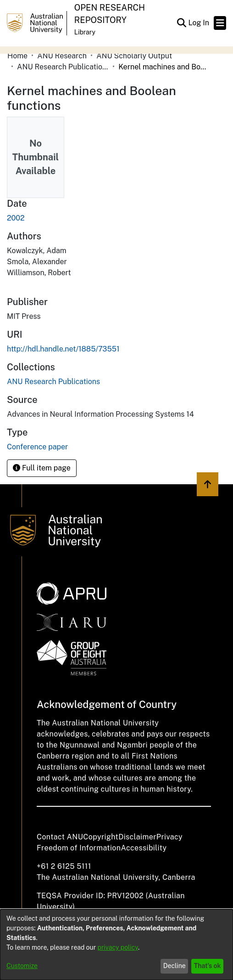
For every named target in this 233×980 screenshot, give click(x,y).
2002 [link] (16, 218)
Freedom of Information (79, 848)
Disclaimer (137, 837)
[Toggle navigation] (220, 23)
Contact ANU (60, 837)
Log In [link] (199, 23)
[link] (53, 382)
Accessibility (144, 848)
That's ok (208, 966)
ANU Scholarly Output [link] (134, 56)
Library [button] (85, 32)
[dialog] (116, 945)
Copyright (101, 837)
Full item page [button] (42, 468)
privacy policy (118, 947)
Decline (175, 966)
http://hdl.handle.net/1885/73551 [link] (63, 349)
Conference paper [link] (37, 447)
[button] (181, 23)
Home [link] (17, 56)
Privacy (169, 837)
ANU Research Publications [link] (63, 67)
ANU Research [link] (62, 56)
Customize (22, 966)
